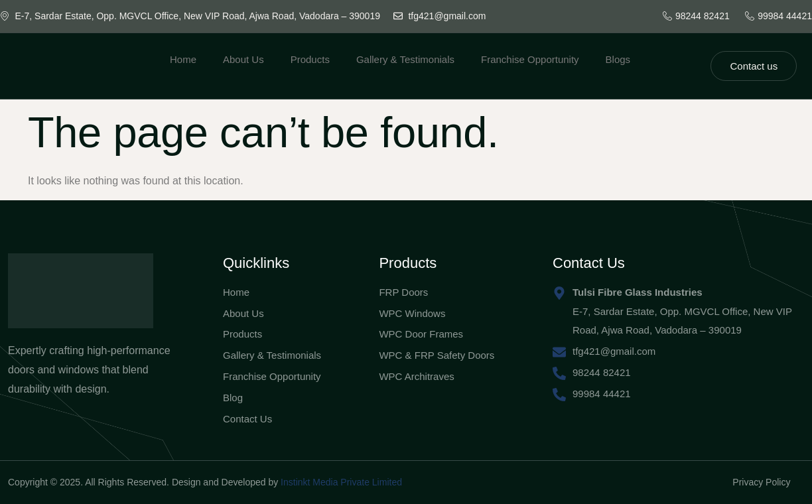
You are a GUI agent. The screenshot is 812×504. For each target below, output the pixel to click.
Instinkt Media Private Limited (341, 482)
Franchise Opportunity (530, 59)
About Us (243, 59)
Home (183, 59)
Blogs (618, 59)
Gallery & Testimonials (405, 59)
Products (310, 59)
